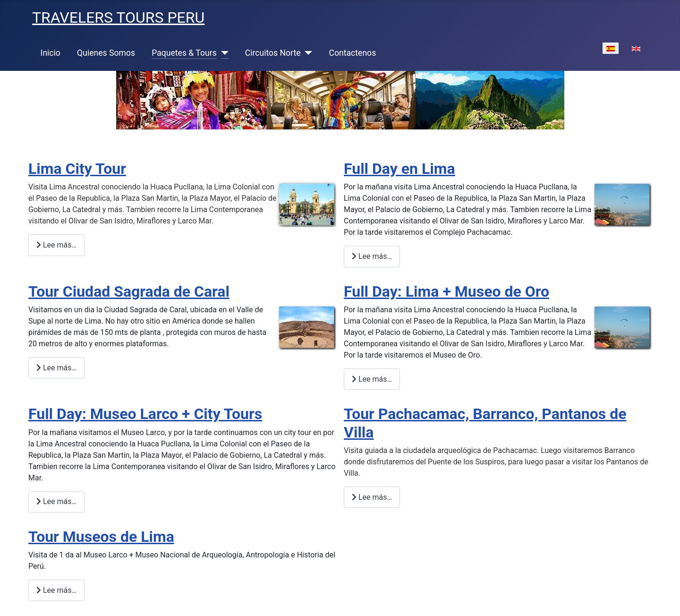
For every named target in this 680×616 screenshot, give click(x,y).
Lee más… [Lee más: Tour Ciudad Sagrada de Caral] (56, 368)
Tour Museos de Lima (101, 537)
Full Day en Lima (399, 169)
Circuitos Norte (273, 53)
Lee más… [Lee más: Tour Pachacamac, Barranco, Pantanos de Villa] (372, 497)
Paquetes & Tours (184, 53)
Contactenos (353, 53)
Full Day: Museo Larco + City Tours (145, 414)
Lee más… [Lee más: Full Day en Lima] (372, 256)
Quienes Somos (106, 53)
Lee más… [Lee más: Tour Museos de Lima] (56, 590)
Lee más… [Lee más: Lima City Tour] (56, 245)
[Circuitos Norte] (307, 53)
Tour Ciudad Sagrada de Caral (129, 291)
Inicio (51, 53)
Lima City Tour (77, 169)
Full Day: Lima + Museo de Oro (446, 291)
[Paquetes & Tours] (223, 53)
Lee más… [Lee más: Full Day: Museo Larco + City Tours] (56, 501)
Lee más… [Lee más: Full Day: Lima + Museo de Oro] (372, 379)
